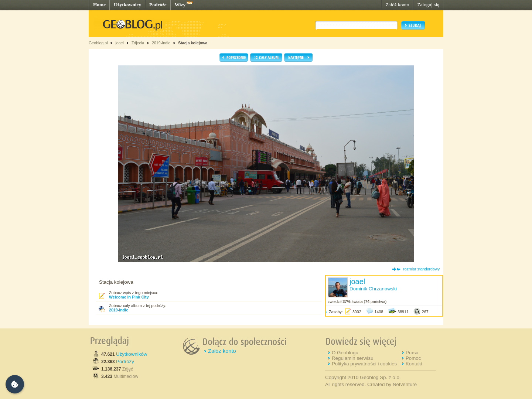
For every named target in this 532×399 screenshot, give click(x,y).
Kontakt (414, 364)
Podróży (125, 362)
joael (120, 43)
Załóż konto (397, 5)
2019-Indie (161, 43)
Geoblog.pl (98, 43)
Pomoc (413, 358)
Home (99, 5)
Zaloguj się (428, 5)
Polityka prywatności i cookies (364, 364)
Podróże (158, 5)
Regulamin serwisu (353, 358)
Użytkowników (132, 354)
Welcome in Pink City (129, 297)
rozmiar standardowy (421, 269)
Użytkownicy (127, 5)
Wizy (180, 5)
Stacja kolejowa (193, 43)
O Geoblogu (345, 353)
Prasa (412, 353)
